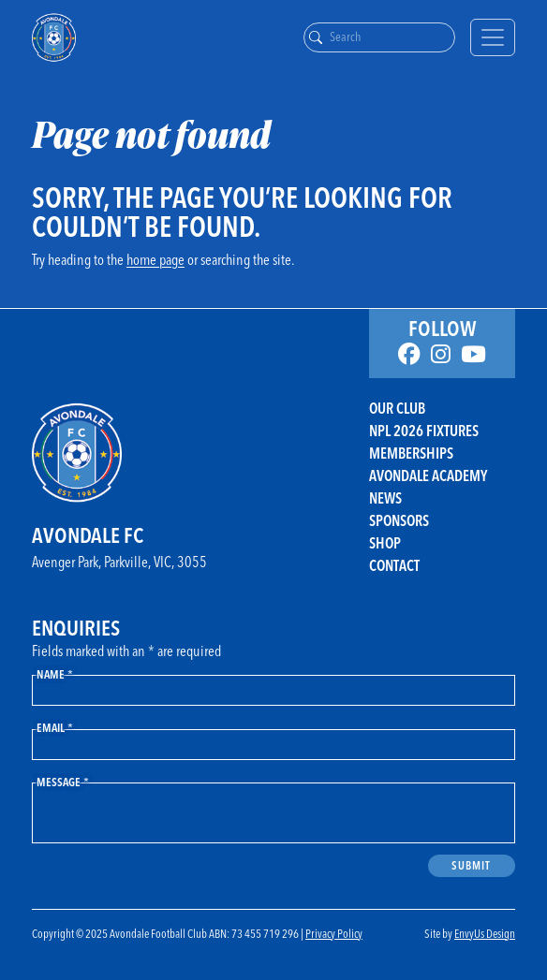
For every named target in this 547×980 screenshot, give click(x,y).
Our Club (397, 408)
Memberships (411, 453)
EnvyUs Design (485, 933)
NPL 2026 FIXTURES (424, 431)
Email (55, 727)
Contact (394, 565)
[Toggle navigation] (493, 37)
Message (63, 782)
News (385, 498)
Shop (385, 543)
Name (55, 674)
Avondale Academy (428, 475)
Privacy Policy (334, 933)
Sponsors (399, 520)
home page (155, 259)
